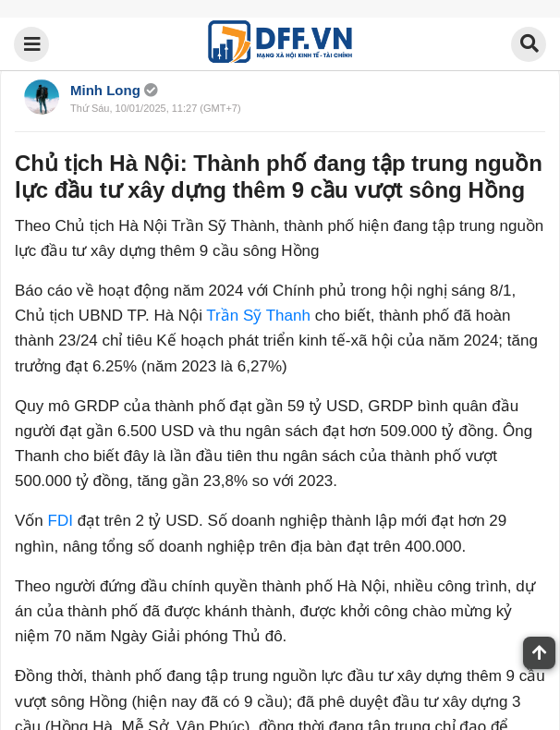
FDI (61, 521)
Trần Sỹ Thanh (258, 316)
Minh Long (105, 90)
